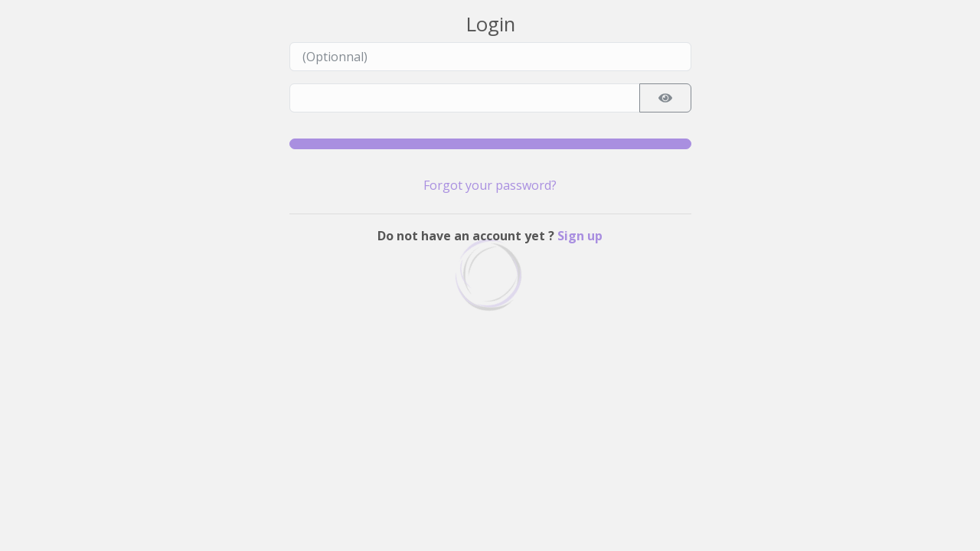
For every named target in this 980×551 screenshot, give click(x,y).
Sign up (580, 236)
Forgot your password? (490, 185)
